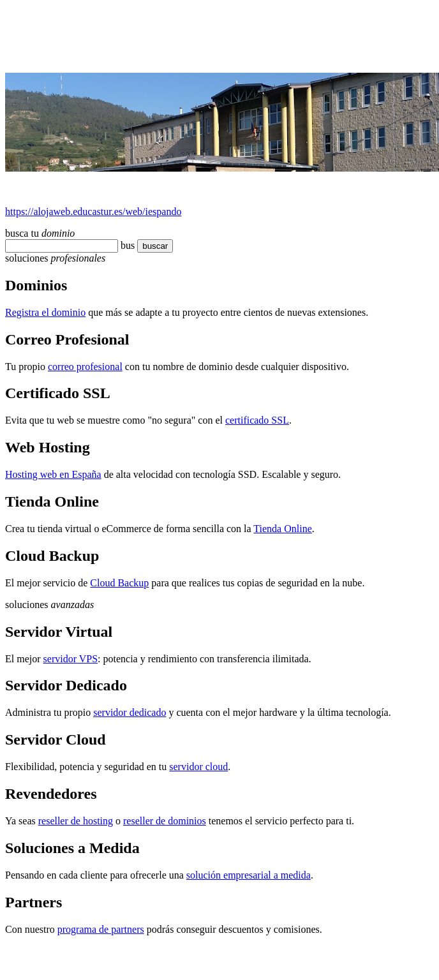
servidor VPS (71, 659)
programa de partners (101, 929)
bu (126, 245)
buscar (151, 246)
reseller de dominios (165, 821)
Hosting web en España (53, 474)
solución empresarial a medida (249, 875)
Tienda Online (282, 529)
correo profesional (85, 367)
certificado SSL (257, 420)
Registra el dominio (45, 312)
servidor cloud (198, 767)
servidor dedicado (130, 712)
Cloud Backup (119, 583)
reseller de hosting (76, 821)
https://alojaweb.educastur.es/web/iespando (93, 212)
